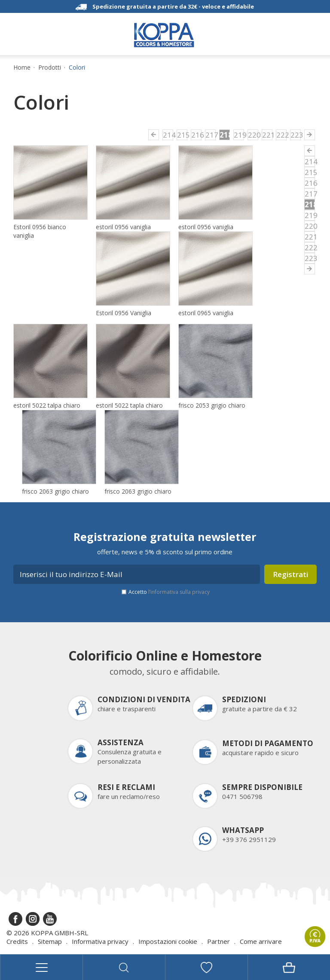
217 (211, 135)
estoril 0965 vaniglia (206, 313)
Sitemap (50, 941)
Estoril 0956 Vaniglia (124, 313)
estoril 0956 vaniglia (123, 227)
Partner (218, 941)
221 (267, 135)
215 (182, 135)
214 (168, 135)
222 (281, 135)
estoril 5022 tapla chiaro (129, 405)
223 (296, 135)
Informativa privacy (100, 941)
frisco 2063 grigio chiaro (55, 491)
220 (253, 135)
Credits (17, 941)
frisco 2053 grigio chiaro (212, 405)
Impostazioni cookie (168, 941)
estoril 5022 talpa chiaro (47, 405)
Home (22, 68)
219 (239, 135)
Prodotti (50, 68)
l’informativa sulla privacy (179, 592)
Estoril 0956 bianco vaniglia (40, 231)
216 (196, 135)
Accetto (169, 592)
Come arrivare (261, 941)
